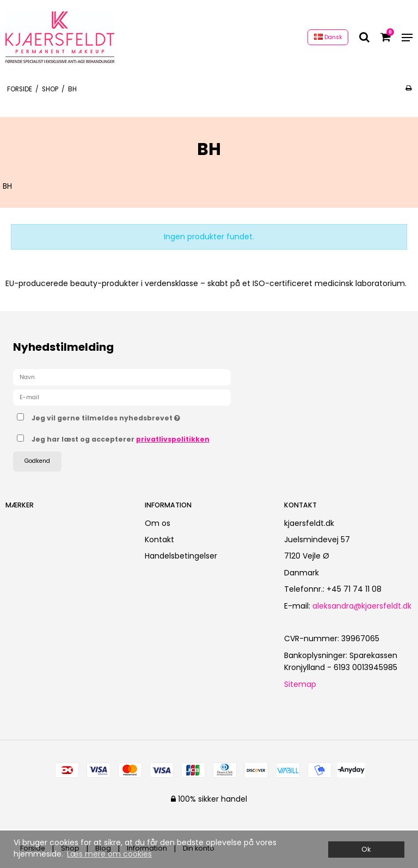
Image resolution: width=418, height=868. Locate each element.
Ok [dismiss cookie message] (366, 849)
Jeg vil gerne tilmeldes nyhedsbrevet (133, 416)
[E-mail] (122, 397)
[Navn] (122, 377)
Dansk (328, 37)
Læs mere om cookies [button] (109, 854)
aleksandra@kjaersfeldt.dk (362, 606)
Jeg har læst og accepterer (121, 439)
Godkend (37, 461)
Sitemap (300, 684)
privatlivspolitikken (173, 439)
